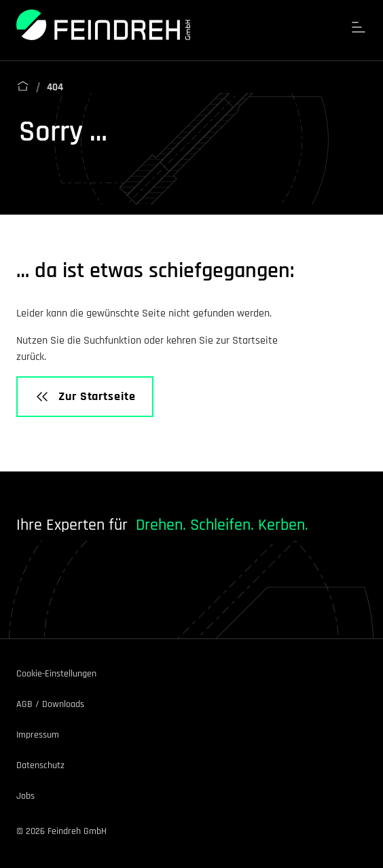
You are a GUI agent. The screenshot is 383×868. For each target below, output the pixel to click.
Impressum (38, 735)
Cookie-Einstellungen (56, 674)
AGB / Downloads (50, 704)
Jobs (25, 796)
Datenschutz (40, 765)
